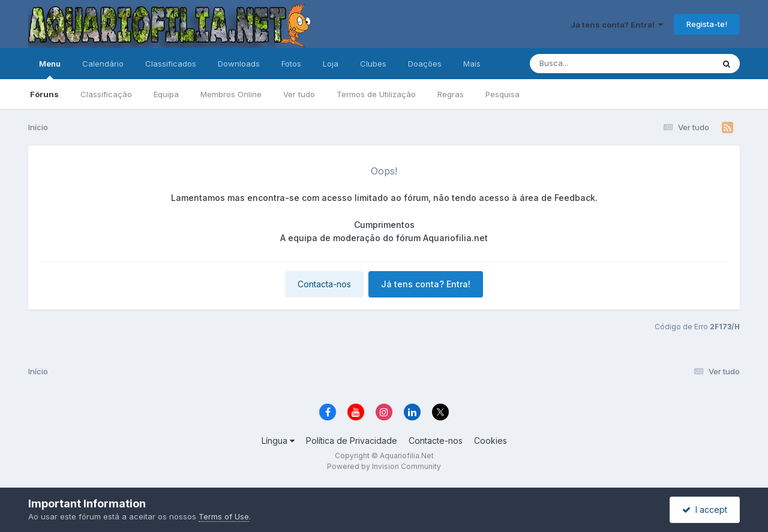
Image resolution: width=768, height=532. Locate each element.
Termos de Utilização (376, 94)
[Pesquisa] (589, 64)
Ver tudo (299, 94)
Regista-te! (707, 24)
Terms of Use (224, 516)
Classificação (106, 94)
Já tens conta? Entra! (617, 25)
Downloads (239, 64)
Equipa (166, 94)
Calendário (103, 64)
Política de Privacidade (352, 441)
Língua (278, 441)
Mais (472, 64)
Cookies (490, 441)
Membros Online (231, 94)
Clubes (373, 64)
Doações (425, 64)
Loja (331, 64)
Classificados (171, 64)
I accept (705, 510)
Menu (50, 69)
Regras (451, 94)
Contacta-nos (324, 284)
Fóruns (44, 94)
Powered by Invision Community (384, 466)
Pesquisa (502, 94)
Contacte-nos (436, 441)
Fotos (291, 64)
